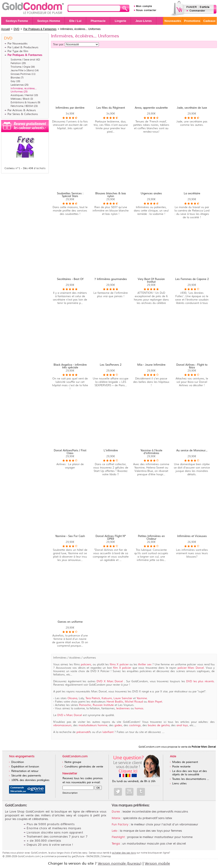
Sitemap (106, 856)
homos (139, 708)
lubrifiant (108, 732)
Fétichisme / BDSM (22, 106)
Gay (13, 81)
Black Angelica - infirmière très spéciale (70, 366)
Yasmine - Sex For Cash (70, 536)
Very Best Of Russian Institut (151, 281)
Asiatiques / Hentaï (22, 95)
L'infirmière (111, 451)
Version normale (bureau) (120, 863)
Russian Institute (104, 705)
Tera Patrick (93, 698)
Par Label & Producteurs (23, 47)
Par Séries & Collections (23, 114)
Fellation (16, 63)
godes (118, 725)
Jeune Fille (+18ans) (22, 70)
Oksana (72, 698)
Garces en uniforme (70, 622)
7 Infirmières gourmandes (111, 279)
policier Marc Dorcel (191, 668)
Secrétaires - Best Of (70, 279)
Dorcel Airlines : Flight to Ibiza (192, 366)
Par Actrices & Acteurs (22, 110)
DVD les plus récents (200, 681)
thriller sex (145, 665)
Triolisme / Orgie (20, 67)
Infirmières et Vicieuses (192, 536)
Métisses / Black (20, 99)
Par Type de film (18, 51)
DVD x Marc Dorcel (70, 715)
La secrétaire (192, 194)
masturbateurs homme (93, 725)
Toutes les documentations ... (191, 779)
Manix (116, 818)
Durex (116, 812)
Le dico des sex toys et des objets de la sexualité (190, 773)
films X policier (119, 665)
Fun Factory (120, 824)
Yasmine (142, 698)
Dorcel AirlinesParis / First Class (70, 452)
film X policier (122, 668)
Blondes (15, 78)
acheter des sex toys (124, 853)
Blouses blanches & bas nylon (111, 195)
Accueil (6, 29)
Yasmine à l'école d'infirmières (151, 452)
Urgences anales (151, 194)
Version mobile (157, 863)
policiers (86, 665)
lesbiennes (123, 708)
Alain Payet (155, 702)
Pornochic (85, 705)
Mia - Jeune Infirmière (151, 365)
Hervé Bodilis (115, 702)
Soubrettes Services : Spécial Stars (70, 195)
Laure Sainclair (123, 698)
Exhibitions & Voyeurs (24, 102)
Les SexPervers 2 (111, 365)
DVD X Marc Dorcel (110, 681)
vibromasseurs (62, 725)
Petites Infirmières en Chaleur (151, 538)
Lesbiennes (17, 85)
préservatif (83, 732)
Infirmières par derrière (70, 108)
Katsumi (107, 698)
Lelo (115, 831)
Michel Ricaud (134, 702)
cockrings (135, 725)
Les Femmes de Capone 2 (192, 279)
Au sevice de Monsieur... (192, 451)
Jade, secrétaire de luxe (192, 108)
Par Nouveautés (17, 44)
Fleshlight (118, 837)
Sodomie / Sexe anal (23, 60)
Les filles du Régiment (111, 108)
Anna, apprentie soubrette (151, 108)
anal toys (182, 725)
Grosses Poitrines (21, 74)
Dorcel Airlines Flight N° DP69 (111, 538)
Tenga (116, 844)
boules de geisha (159, 725)
